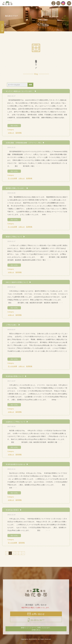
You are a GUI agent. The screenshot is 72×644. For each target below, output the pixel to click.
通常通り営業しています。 (16, 188)
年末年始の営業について (15, 376)
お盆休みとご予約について (16, 422)
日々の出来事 (13, 178)
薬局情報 (19, 133)
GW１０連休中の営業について (17, 282)
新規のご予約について (14, 237)
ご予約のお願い (11, 325)
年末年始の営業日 (12, 510)
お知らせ (11, 133)
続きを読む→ (14, 126)
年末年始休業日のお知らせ (16, 464)
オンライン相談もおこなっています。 (20, 91)
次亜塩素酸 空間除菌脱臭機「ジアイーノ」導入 (24, 143)
